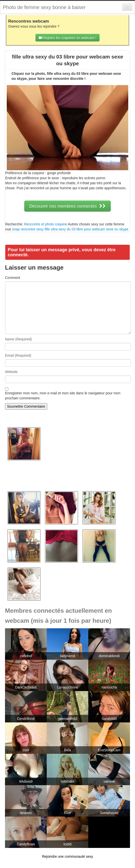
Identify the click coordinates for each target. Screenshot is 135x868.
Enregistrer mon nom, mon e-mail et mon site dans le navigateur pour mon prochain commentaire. (63, 396)
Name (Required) (18, 339)
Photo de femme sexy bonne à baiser (44, 7)
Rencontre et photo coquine (45, 224)
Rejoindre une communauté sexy (68, 856)
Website (11, 372)
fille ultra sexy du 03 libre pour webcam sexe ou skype (86, 229)
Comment (13, 278)
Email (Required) (18, 355)
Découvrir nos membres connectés (67, 206)
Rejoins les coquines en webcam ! (67, 38)
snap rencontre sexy (28, 229)
